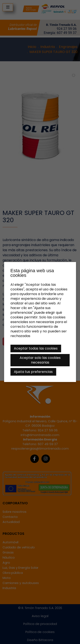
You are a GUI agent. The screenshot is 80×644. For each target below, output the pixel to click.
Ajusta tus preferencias (33, 372)
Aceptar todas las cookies (36, 348)
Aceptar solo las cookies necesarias (40, 360)
